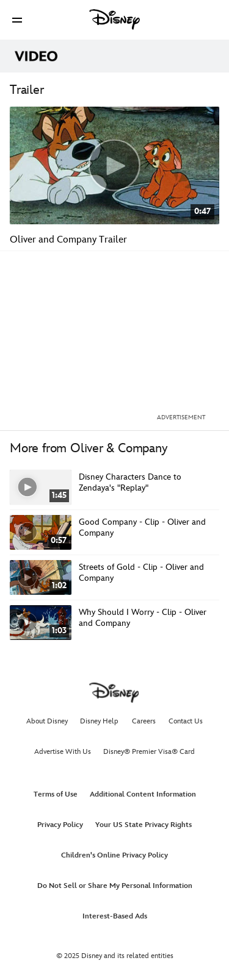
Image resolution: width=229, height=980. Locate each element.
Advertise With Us (63, 752)
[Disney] (115, 20)
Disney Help (99, 721)
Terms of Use (56, 794)
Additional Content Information (143, 794)
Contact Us (186, 721)
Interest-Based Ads (115, 916)
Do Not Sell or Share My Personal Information (115, 886)
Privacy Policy (60, 825)
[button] (17, 20)
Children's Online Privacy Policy (114, 855)
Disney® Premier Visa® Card (149, 752)
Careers (144, 721)
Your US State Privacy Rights (144, 825)
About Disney (47, 721)
